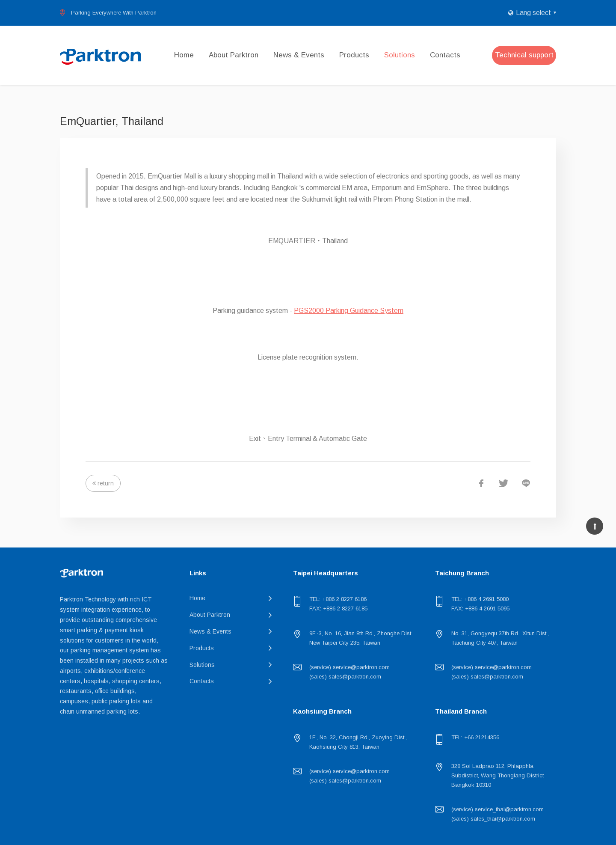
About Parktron (234, 55)
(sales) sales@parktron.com (345, 677)
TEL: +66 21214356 (475, 737)
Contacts (445, 55)
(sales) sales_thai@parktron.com (493, 819)
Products (354, 55)
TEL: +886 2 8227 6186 (338, 599)
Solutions (400, 55)
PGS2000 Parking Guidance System (349, 311)
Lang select (533, 13)
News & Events (299, 55)
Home (184, 55)
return (106, 483)
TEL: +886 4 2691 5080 (480, 599)
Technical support (524, 55)
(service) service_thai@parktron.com (498, 809)
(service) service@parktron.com (349, 667)
